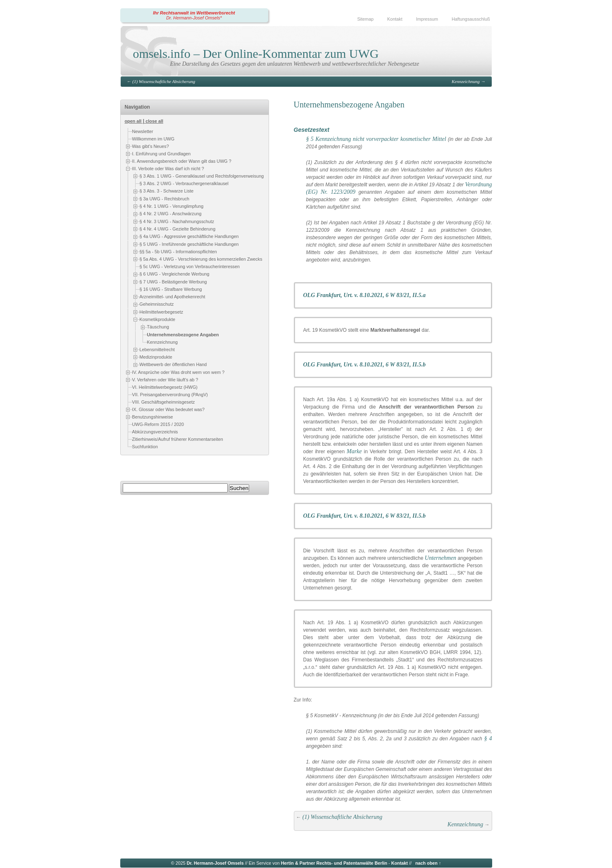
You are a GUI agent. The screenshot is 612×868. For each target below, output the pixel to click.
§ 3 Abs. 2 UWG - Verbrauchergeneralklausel (184, 183)
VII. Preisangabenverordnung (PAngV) (170, 395)
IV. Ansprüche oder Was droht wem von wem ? (179, 372)
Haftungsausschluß (471, 19)
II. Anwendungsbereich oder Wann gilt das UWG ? (182, 161)
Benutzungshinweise (153, 416)
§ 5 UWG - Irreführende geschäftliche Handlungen (189, 244)
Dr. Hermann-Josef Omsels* (194, 18)
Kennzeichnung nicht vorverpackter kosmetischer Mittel (381, 139)
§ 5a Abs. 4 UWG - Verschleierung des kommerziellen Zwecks (201, 259)
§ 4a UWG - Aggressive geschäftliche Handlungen (189, 236)
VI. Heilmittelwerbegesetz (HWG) (165, 387)
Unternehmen (441, 558)
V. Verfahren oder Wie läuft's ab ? (165, 379)
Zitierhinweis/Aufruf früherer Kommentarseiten (178, 439)
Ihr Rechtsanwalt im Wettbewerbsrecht (194, 13)
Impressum (427, 19)
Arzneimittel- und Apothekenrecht (173, 297)
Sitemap (365, 19)
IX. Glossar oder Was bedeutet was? (168, 409)
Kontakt (395, 19)
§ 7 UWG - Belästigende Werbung (173, 282)
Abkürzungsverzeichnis (155, 432)
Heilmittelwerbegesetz (162, 312)
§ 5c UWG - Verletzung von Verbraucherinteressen (190, 267)
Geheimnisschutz (157, 304)
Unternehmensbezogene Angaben (183, 335)
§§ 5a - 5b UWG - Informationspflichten (178, 252)
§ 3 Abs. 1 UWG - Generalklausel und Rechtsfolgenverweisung (202, 176)
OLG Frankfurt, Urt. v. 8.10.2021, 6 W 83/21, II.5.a (365, 295)
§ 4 (488, 738)
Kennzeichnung (466, 81)
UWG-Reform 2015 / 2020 (158, 424)
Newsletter (143, 131)
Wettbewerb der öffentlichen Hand (173, 364)
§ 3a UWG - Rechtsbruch (165, 199)
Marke (354, 451)
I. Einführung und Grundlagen (162, 154)
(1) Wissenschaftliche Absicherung (164, 81)
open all (133, 121)
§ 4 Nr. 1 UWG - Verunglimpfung (172, 206)
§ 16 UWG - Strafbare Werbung (171, 289)
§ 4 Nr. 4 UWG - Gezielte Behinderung (178, 229)
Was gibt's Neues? (151, 146)
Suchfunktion (145, 447)
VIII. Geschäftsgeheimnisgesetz (164, 402)
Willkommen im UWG (154, 139)
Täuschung (158, 327)
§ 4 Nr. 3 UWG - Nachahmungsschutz (177, 221)
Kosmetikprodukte (157, 319)
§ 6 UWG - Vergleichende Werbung (175, 274)
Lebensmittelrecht (157, 350)
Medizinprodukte (156, 357)
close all (154, 121)
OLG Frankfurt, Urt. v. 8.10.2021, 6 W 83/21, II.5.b (365, 365)
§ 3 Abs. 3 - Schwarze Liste (167, 191)
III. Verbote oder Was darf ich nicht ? (168, 169)
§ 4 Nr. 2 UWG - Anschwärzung (171, 214)
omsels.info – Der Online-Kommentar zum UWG (256, 54)
